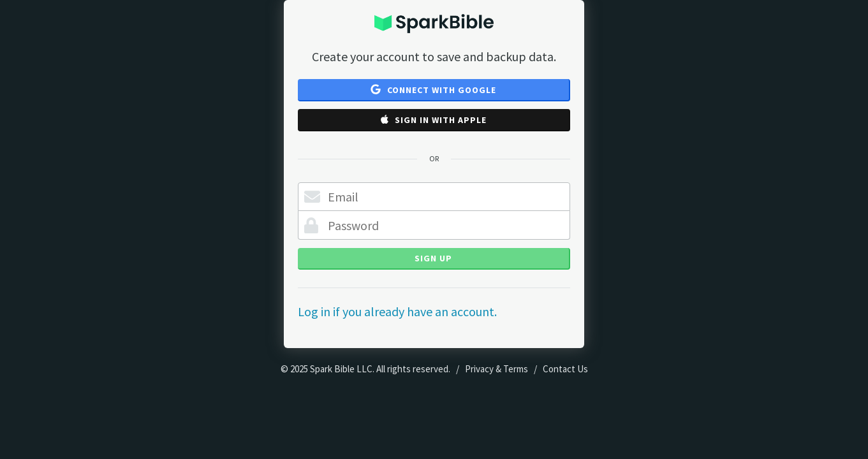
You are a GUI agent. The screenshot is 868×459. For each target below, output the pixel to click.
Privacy (479, 369)
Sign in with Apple (434, 120)
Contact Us (565, 369)
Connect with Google (433, 90)
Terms (516, 369)
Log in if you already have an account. (397, 311)
